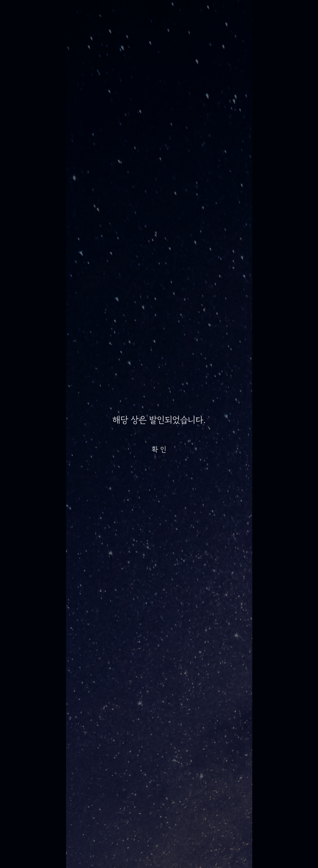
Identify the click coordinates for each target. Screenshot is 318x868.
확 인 (159, 449)
